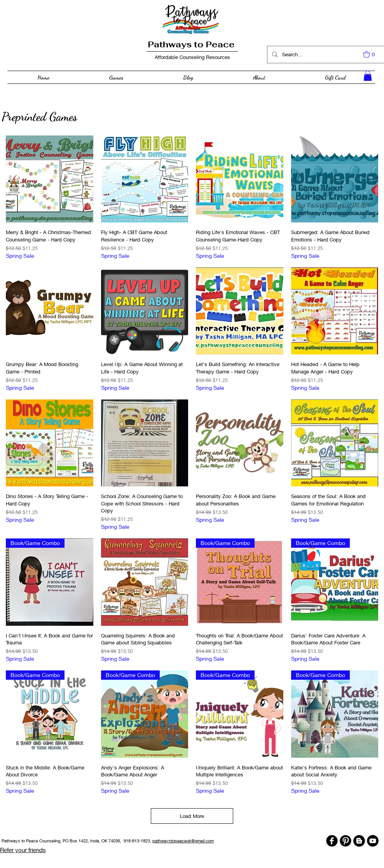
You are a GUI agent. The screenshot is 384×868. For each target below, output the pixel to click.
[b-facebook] (332, 841)
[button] (373, 54)
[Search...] (326, 55)
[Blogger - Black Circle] (359, 841)
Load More (192, 816)
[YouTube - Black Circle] (373, 841)
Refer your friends (23, 850)
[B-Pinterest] (346, 841)
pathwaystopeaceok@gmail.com (183, 841)
